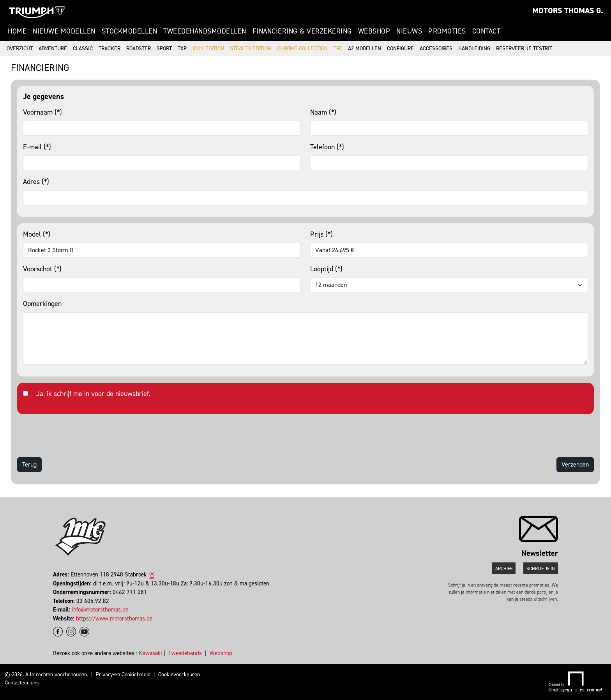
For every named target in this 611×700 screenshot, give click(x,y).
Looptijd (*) (326, 269)
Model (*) (37, 234)
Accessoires (436, 49)
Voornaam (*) (42, 112)
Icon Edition (208, 49)
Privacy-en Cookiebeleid (123, 674)
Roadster (139, 49)
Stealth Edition (251, 49)
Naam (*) (323, 112)
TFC (338, 49)
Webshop (374, 31)
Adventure (53, 49)
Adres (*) (36, 182)
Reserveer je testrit (524, 49)
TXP (182, 49)
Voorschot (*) (42, 269)
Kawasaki (150, 653)
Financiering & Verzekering (302, 31)
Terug (29, 464)
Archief (504, 569)
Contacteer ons (22, 683)
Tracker (109, 49)
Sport (164, 49)
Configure (400, 49)
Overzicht (20, 49)
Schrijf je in (541, 569)
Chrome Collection (302, 49)
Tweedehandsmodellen (205, 31)
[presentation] (76, 436)
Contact (487, 31)
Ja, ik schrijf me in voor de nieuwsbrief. (93, 394)
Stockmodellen (130, 31)
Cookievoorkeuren (179, 674)
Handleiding (474, 49)
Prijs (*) (321, 234)
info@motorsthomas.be (100, 610)
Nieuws (409, 31)
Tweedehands (185, 653)
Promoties (447, 31)
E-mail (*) (37, 147)
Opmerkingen (42, 304)
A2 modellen (365, 49)
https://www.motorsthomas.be (114, 619)
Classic (83, 49)
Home (17, 31)
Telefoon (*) (327, 147)
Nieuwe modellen (64, 31)
